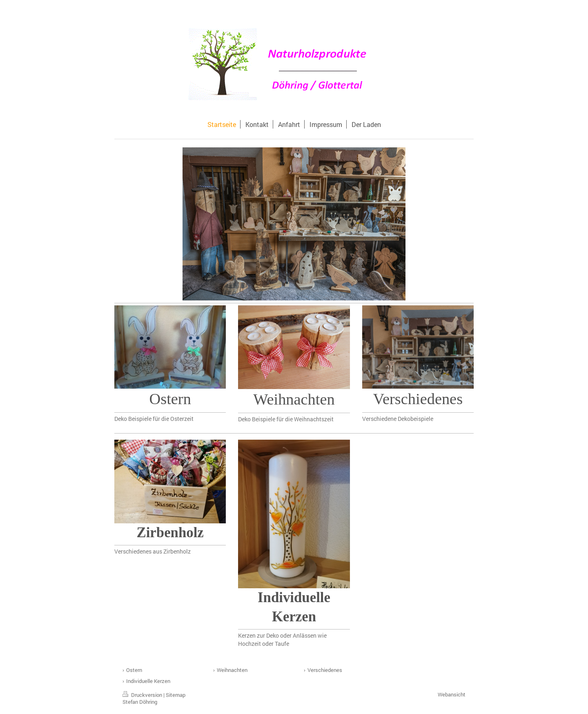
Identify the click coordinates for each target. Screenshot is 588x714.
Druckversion (143, 695)
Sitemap (176, 695)
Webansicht (452, 694)
